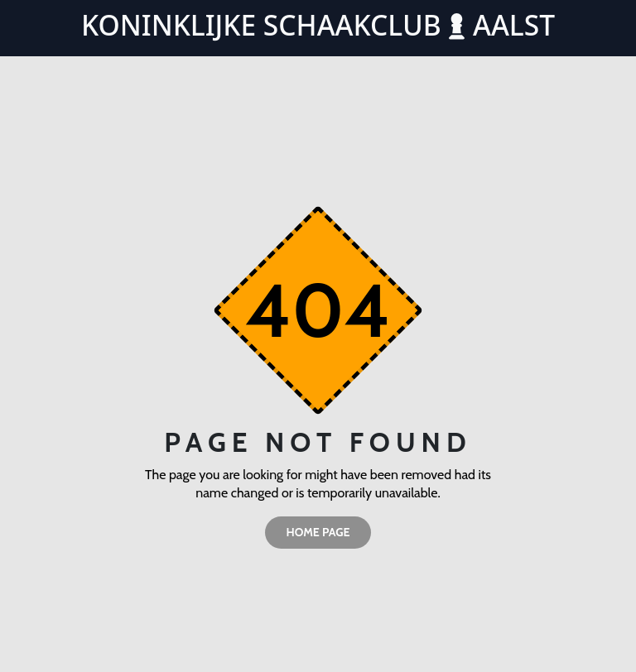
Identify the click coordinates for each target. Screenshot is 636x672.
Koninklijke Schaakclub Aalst (318, 25)
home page (318, 532)
